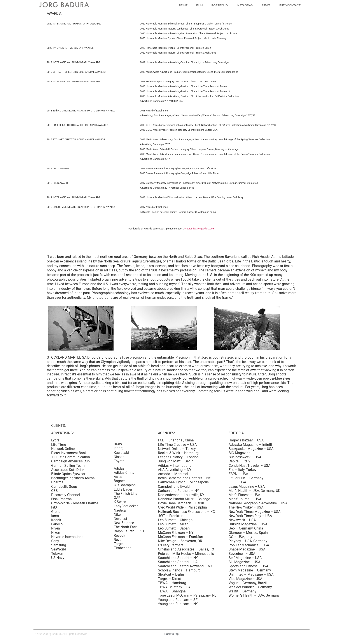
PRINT (183, 5)
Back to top (171, 634)
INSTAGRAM (245, 5)
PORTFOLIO (220, 5)
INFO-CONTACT (290, 5)
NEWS (266, 5)
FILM (199, 5)
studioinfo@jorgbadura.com (199, 229)
